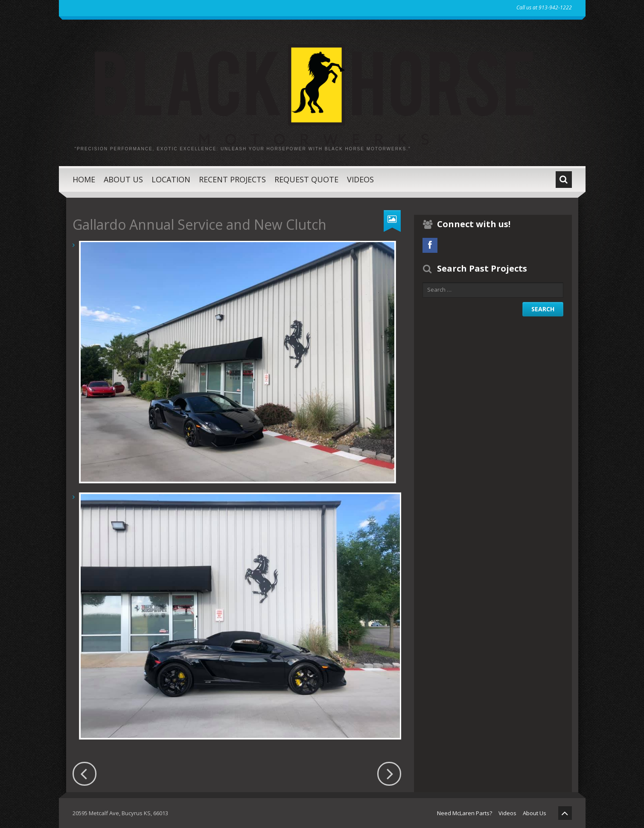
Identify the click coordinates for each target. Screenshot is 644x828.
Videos (360, 179)
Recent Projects (232, 179)
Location (171, 179)
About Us (123, 179)
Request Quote (306, 179)
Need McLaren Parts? (465, 813)
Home (84, 179)
